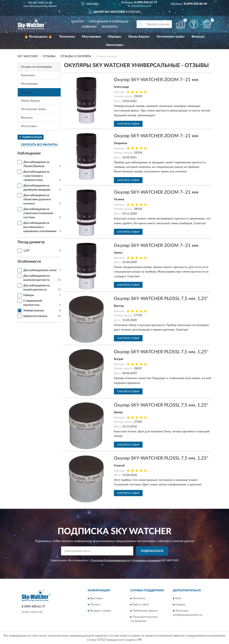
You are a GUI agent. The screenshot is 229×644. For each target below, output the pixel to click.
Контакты (110, 27)
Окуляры (114, 37)
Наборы (29, 295)
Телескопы (67, 37)
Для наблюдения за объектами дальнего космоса (37, 199)
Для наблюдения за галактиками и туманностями (36, 176)
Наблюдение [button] (29, 153)
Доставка (96, 599)
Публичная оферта (145, 611)
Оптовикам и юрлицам (109, 22)
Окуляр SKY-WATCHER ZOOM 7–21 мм (156, 80)
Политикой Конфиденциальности (110, 560)
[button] (139, 5)
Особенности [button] (29, 262)
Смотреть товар (128, 124)
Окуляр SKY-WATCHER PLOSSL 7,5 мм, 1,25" (161, 299)
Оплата (95, 605)
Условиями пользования (147, 560)
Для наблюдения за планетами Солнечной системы (38, 213)
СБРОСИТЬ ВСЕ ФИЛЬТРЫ (39, 145)
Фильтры (198, 37)
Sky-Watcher (50, 6)
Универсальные (34, 311)
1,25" (27, 251)
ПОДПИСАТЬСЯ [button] (152, 551)
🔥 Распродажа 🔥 (38, 37)
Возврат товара (100, 611)
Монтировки (91, 37)
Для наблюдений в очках (40, 270)
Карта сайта (141, 605)
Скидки (180, 605)
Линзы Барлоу (139, 37)
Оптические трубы (171, 37)
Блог (179, 599)
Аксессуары (115, 45)
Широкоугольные (35, 316)
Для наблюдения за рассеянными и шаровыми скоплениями (40, 227)
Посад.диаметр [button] (31, 242)
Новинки (89, 27)
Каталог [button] (78, 22)
